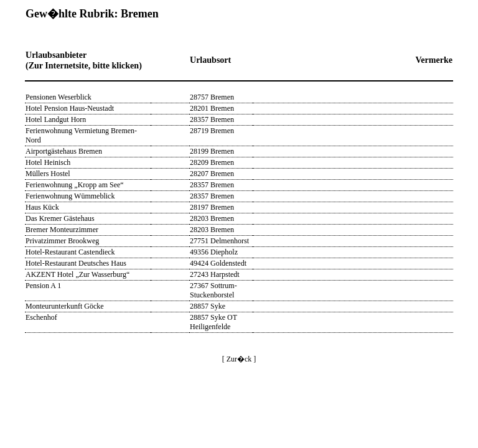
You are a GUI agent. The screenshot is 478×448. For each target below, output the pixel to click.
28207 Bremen (212, 174)
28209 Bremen (212, 162)
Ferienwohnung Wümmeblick (70, 196)
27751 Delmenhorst (219, 241)
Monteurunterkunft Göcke (65, 306)
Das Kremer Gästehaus (60, 218)
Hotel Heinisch (48, 162)
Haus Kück (42, 207)
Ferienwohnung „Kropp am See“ (75, 185)
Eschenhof (41, 317)
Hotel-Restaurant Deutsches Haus (76, 263)
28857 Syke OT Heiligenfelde (213, 322)
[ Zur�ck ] (239, 359)
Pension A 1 (43, 286)
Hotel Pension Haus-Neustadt (70, 108)
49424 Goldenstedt (218, 263)
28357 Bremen (212, 119)
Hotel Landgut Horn (56, 119)
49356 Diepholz (214, 252)
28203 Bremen (212, 218)
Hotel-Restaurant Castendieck (70, 252)
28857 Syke (208, 306)
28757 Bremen (212, 97)
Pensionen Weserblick (59, 97)
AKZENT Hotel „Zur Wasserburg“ (77, 274)
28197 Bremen (212, 207)
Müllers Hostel (48, 174)
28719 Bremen (212, 131)
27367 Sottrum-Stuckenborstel (213, 290)
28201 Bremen (212, 108)
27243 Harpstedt (215, 274)
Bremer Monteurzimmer (62, 230)
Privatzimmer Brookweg (62, 241)
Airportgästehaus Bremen (64, 151)
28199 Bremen (212, 151)
